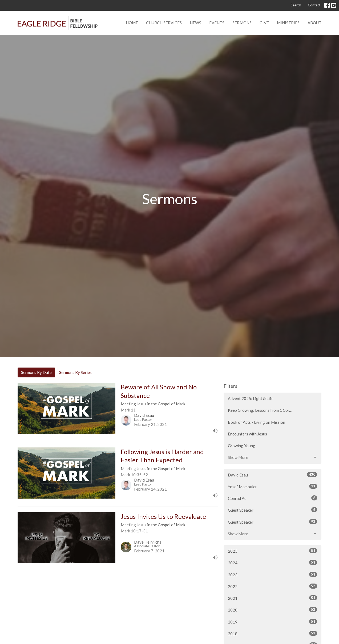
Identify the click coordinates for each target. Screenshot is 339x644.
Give (264, 23)
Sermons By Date (36, 372)
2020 (273, 610)
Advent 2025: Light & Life (251, 398)
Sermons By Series (75, 372)
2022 (273, 586)
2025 (273, 551)
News (195, 23)
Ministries (288, 23)
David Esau (273, 475)
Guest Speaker (273, 510)
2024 (273, 563)
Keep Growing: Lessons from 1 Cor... (260, 410)
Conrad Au (273, 498)
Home (132, 23)
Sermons (242, 23)
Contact (314, 5)
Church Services (164, 23)
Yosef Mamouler (273, 486)
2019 (273, 622)
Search (296, 5)
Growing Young (242, 446)
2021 (273, 598)
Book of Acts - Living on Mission (257, 422)
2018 (273, 633)
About (314, 23)
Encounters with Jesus (247, 434)
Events (217, 23)
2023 (273, 574)
